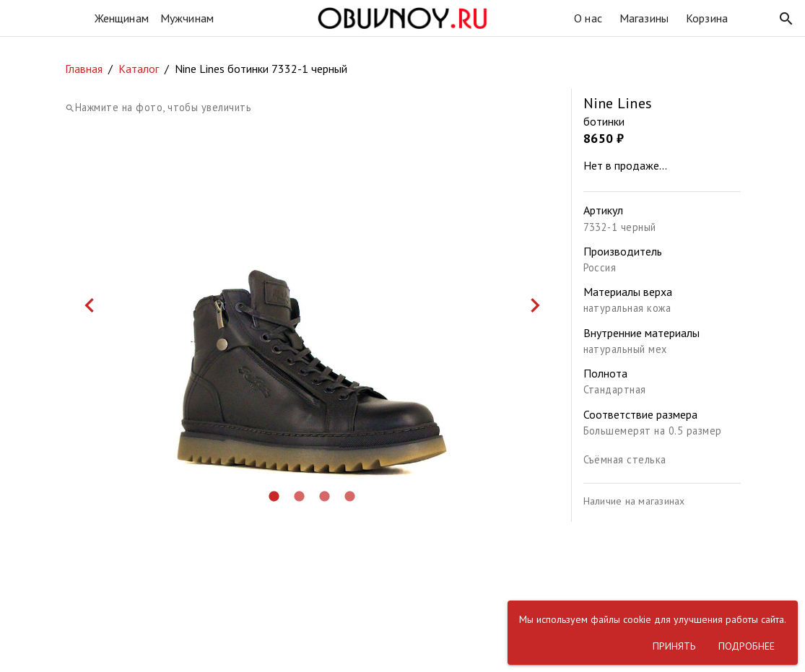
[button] (786, 19)
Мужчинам (187, 18)
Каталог (139, 69)
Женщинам (122, 18)
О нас (588, 18)
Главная (84, 69)
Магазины (644, 18)
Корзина (707, 18)
